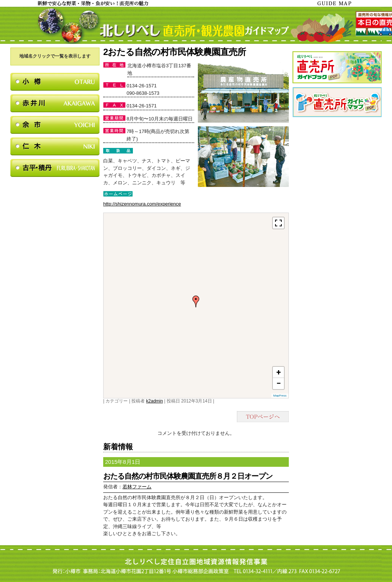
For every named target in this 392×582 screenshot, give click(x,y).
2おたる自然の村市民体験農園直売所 (174, 52)
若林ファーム (137, 487)
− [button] (278, 383)
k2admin (155, 401)
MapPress (280, 396)
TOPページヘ (263, 417)
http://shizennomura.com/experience (142, 204)
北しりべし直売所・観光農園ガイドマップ (196, 25)
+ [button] (279, 372)
